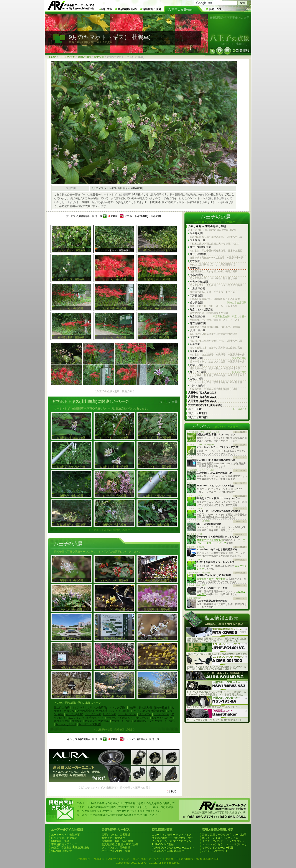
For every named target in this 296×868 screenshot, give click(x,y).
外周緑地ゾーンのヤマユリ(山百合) (154, 721)
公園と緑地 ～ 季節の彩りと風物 (207, 226)
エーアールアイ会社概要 (66, 835)
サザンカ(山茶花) (97, 708)
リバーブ (221, 543)
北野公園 (195, 261)
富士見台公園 (197, 240)
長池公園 (99, 57)
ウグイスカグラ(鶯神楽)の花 (149, 711)
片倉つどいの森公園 (201, 309)
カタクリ (69, 711)
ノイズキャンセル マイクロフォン (172, 841)
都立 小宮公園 (218, 372)
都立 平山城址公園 (200, 247)
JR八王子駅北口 (197, 413)
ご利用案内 (84, 859)
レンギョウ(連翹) (120, 711)
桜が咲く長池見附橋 (140, 708)
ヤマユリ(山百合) (122, 721)
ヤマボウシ (143, 718)
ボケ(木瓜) (102, 711)
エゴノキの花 (76, 718)
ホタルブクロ (62, 721)
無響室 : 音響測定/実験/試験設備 (70, 848)
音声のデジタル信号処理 (210, 540)
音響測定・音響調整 (113, 838)
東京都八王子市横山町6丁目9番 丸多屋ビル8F (192, 859)
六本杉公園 (218, 358)
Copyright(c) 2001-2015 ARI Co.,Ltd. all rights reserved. (148, 863)
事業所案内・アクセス (64, 844)
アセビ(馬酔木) (85, 711)
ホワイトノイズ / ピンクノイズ (220, 838)
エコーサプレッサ (237, 844)
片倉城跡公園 (218, 317)
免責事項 (99, 859)
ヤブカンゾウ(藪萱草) (97, 721)
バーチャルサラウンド (215, 851)
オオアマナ (78, 708)
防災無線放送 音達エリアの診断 (120, 844)
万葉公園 (195, 344)
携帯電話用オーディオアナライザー (173, 838)
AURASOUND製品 (163, 844)
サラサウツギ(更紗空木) (120, 718)
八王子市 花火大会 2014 (202, 393)
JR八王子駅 (218, 409)
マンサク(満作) (118, 708)
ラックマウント (235, 841)
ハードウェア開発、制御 (116, 851)
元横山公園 (196, 365)
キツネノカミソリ (66, 724)
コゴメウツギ (93, 714)
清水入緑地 (196, 275)
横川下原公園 (197, 330)
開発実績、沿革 (60, 841)
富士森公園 (196, 351)
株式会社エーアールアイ (147, 859)
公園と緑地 (84, 57)
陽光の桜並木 (162, 708)
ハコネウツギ (161, 714)
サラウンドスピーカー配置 (218, 848)
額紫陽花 (77, 721)
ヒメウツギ (109, 714)
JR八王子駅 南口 (198, 417)
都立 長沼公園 (198, 254)
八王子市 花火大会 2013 (202, 397)
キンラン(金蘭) (74, 714)
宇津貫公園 (196, 296)
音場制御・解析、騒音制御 (211, 579)
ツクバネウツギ (127, 714)
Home (53, 57)
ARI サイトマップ (119, 859)
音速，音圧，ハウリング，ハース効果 (224, 835)
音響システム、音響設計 (116, 835)
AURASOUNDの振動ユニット (169, 851)
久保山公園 (196, 379)
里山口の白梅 (62, 708)
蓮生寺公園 (196, 233)
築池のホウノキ (95, 718)
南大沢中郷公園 (199, 282)
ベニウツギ (145, 714)
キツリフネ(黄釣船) (90, 724)
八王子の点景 (67, 57)
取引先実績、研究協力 (64, 838)
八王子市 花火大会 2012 (202, 401)
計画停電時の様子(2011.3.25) (205, 405)
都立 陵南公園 (198, 323)
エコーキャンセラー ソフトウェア (172, 835)
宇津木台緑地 (197, 386)
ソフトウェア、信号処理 (116, 848)
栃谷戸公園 (218, 303)
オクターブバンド (212, 841)
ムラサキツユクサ (162, 718)
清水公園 (195, 337)
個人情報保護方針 (62, 851)
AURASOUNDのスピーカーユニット (173, 848)
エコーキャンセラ (212, 844)
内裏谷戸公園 (197, 289)
